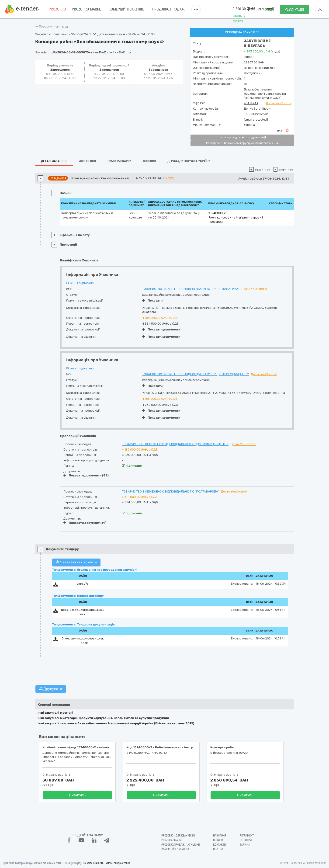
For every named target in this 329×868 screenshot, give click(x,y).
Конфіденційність (93, 863)
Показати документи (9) (85, 523)
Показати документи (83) (86, 475)
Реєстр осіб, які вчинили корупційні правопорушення (242, 143)
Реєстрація (294, 9)
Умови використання (118, 863)
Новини (218, 840)
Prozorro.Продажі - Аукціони (181, 845)
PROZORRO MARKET (87, 9)
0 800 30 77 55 (244, 9)
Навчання (220, 836)
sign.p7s (83, 584)
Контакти (219, 845)
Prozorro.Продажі (169, 9)
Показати (152, 300)
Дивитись (77, 795)
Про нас (218, 849)
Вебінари (246, 840)
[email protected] (256, 120)
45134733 (251, 103)
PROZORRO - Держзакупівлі (178, 836)
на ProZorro (104, 52)
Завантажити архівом (76, 562)
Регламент (247, 836)
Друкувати (51, 689)
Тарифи (245, 845)
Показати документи (161, 329)
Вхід (268, 9)
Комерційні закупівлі (128, 9)
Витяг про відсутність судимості (242, 137)
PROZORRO (57, 9)
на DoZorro (123, 52)
